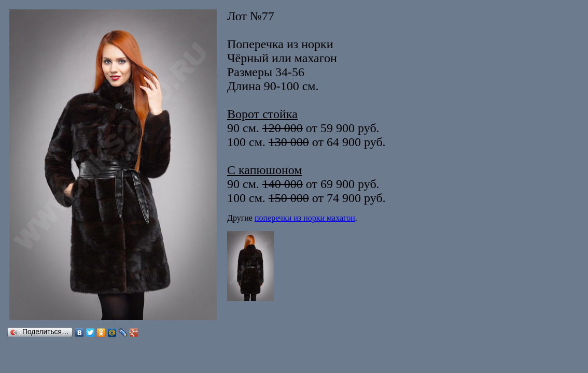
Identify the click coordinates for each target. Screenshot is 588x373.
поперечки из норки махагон (305, 218)
